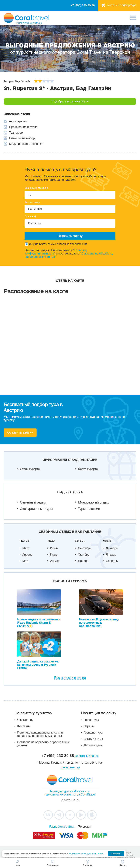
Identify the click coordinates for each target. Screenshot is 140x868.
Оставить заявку (20, 432)
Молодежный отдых (93, 502)
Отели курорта (30, 469)
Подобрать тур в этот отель (70, 101)
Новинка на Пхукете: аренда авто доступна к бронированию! (99, 623)
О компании (25, 720)
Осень (80, 541)
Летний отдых (93, 745)
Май (25, 561)
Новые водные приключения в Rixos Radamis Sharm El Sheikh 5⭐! (39, 623)
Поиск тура (91, 720)
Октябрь (84, 555)
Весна (25, 541)
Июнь (54, 548)
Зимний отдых (93, 739)
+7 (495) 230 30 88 (83, 5)
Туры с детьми (89, 509)
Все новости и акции (70, 678)
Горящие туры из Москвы (67, 791)
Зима (107, 541)
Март (26, 548)
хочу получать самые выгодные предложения (56, 244)
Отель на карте (70, 281)
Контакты (24, 726)
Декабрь (112, 548)
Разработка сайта (61, 827)
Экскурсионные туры (36, 509)
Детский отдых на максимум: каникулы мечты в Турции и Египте (38, 665)
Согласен (116, 854)
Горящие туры (93, 733)
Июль (54, 555)
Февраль (112, 561)
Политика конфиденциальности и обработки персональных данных (40, 734)
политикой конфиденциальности (86, 854)
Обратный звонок (87, 756)
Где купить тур (70, 767)
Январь (111, 555)
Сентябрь (85, 548)
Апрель (27, 555)
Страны (89, 726)
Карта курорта (88, 469)
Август (55, 561)
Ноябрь (83, 561)
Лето (51, 541)
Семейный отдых (33, 502)
